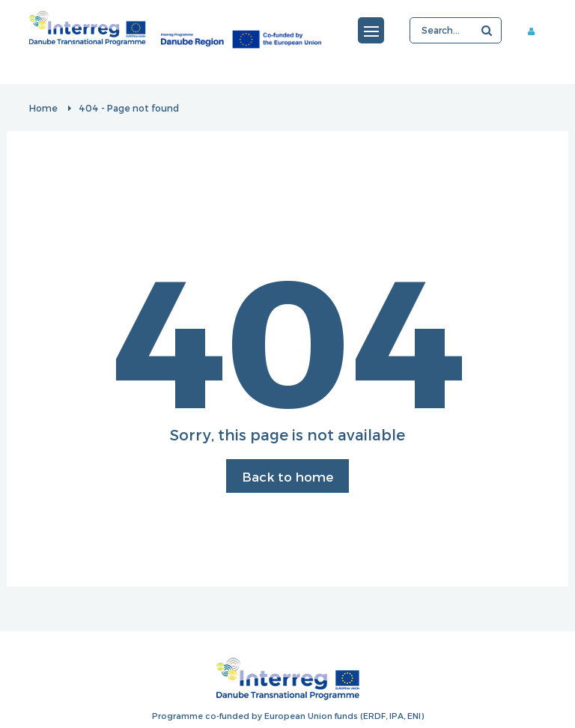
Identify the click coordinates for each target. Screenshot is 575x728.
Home (43, 108)
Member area (537, 31)
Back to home (287, 476)
